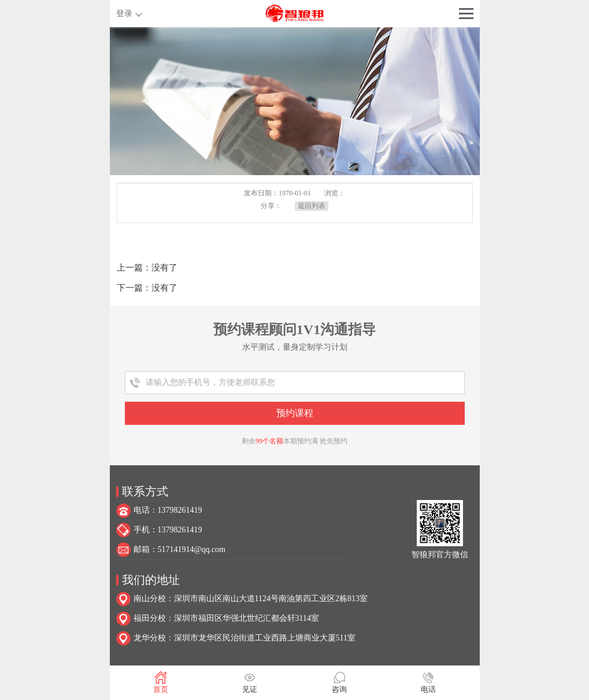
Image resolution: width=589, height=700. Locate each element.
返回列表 (312, 206)
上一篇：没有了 (147, 268)
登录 (124, 14)
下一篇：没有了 (147, 288)
